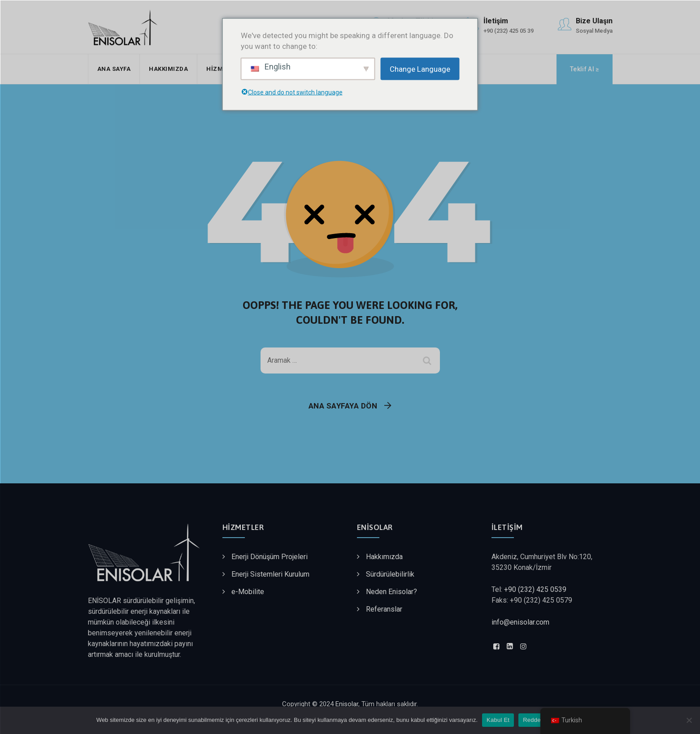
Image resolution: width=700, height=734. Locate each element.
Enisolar (347, 704)
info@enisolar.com (520, 622)
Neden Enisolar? (391, 592)
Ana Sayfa (114, 69)
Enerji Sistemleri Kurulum (270, 574)
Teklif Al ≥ (584, 69)
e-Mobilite (248, 592)
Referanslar (384, 609)
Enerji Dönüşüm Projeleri (270, 557)
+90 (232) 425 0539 (535, 589)
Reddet (533, 720)
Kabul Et (498, 720)
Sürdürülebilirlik (390, 574)
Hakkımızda (168, 69)
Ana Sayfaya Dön (343, 406)
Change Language (420, 69)
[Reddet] (689, 720)
